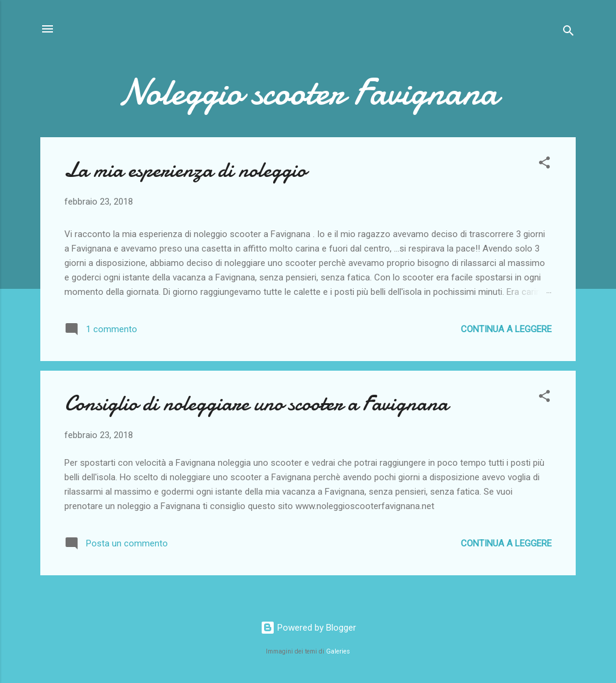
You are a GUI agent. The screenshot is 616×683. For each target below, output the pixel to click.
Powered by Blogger (308, 628)
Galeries (338, 651)
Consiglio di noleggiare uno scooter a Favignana (256, 403)
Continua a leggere (506, 329)
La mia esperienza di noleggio (185, 170)
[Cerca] (568, 33)
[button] (544, 165)
